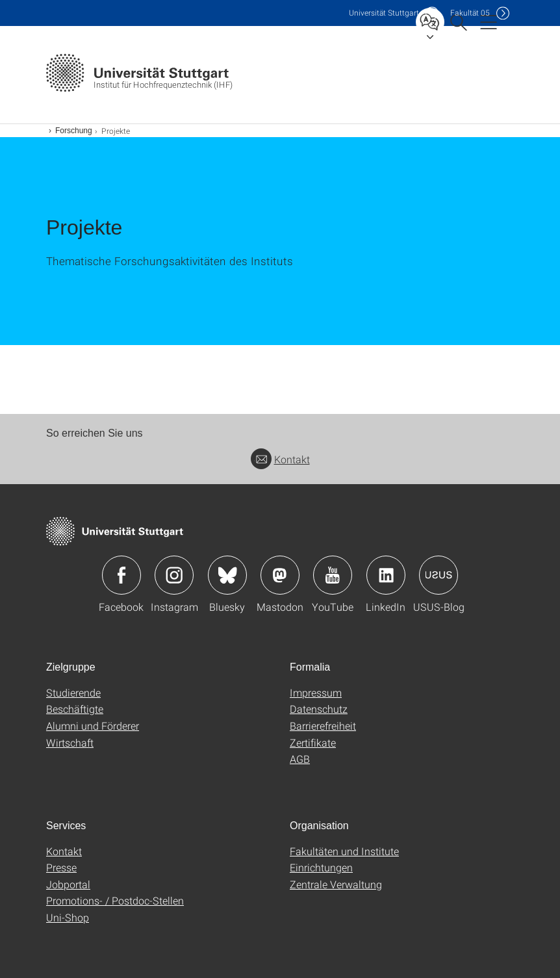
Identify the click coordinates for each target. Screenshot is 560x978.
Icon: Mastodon (280, 575)
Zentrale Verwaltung (336, 884)
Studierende (73, 692)
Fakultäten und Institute (344, 851)
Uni (384, 13)
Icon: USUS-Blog (439, 575)
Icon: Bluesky (227, 575)
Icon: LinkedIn (386, 575)
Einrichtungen (321, 867)
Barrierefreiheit (323, 726)
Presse (61, 867)
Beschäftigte (75, 709)
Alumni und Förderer (93, 726)
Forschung (74, 131)
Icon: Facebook (121, 575)
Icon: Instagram (174, 575)
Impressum (316, 692)
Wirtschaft (70, 742)
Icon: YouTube (333, 575)
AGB (300, 759)
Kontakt (280, 459)
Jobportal (68, 884)
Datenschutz (319, 709)
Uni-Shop (68, 917)
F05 (470, 13)
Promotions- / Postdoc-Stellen (115, 900)
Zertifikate (313, 742)
